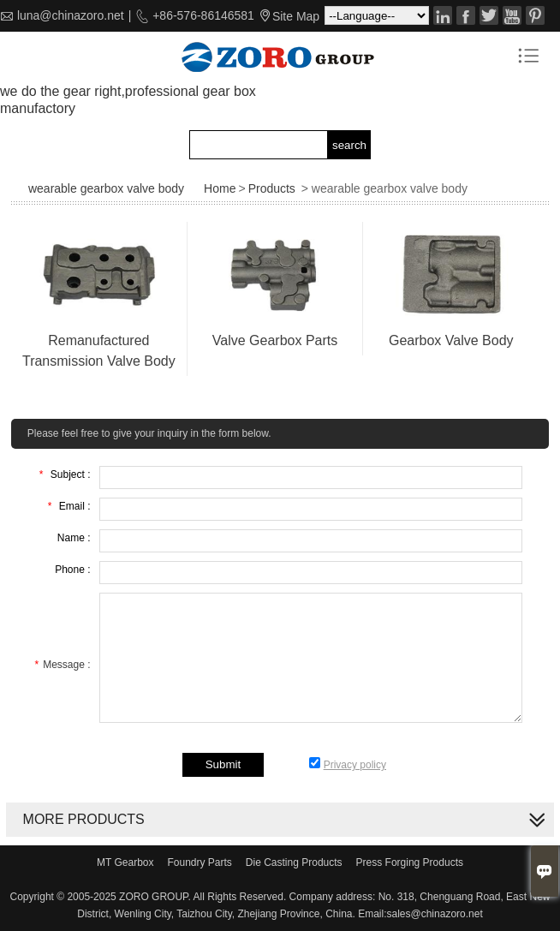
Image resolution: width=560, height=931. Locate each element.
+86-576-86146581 (202, 15)
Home (220, 188)
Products (272, 188)
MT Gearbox (125, 862)
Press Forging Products (410, 862)
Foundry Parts (199, 862)
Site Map (296, 16)
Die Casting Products (294, 862)
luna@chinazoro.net (71, 15)
